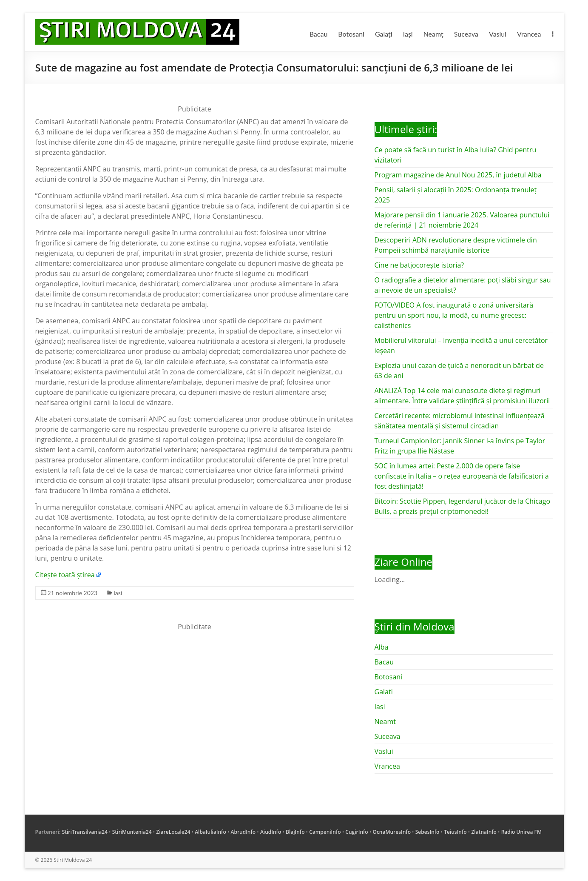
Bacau (319, 34)
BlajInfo (295, 832)
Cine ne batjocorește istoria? (419, 265)
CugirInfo (356, 832)
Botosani (389, 677)
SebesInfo (428, 832)
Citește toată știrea (65, 575)
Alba (382, 647)
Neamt (385, 721)
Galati (384, 692)
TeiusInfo (455, 832)
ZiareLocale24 (173, 832)
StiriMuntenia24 (132, 832)
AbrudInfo (243, 832)
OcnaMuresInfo (392, 832)
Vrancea (529, 34)
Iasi (118, 593)
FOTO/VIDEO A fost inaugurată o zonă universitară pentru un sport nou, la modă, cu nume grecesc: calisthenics (454, 315)
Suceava (466, 34)
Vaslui (498, 34)
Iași (408, 34)
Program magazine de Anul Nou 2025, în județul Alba (458, 175)
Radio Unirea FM (521, 832)
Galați (384, 34)
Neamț (433, 34)
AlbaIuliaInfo (210, 832)
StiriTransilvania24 (85, 832)
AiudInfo (271, 832)
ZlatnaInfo (484, 832)
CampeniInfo (325, 832)
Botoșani (351, 34)
